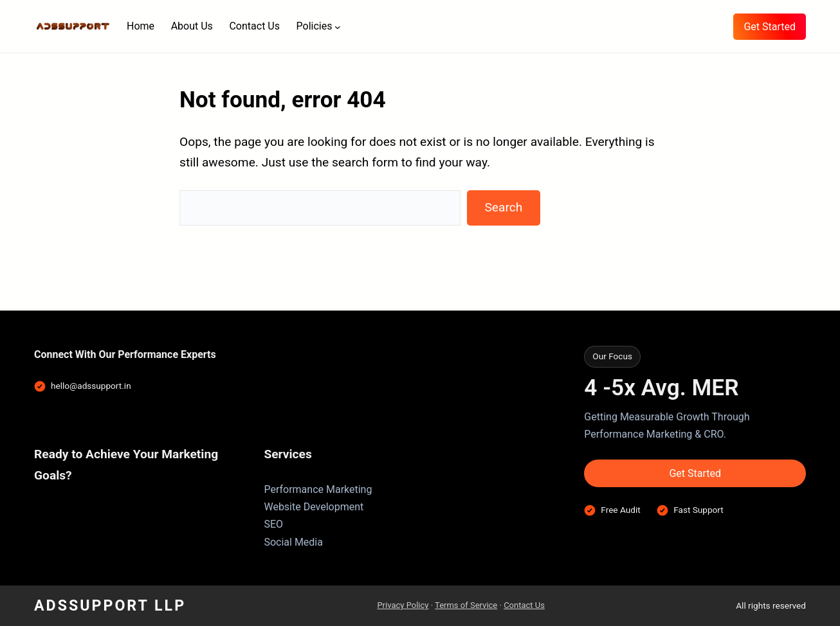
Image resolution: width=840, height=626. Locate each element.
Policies (315, 26)
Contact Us (524, 605)
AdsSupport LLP (110, 605)
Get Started (770, 27)
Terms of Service (466, 605)
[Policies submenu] (338, 26)
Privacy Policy (403, 605)
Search (503, 207)
